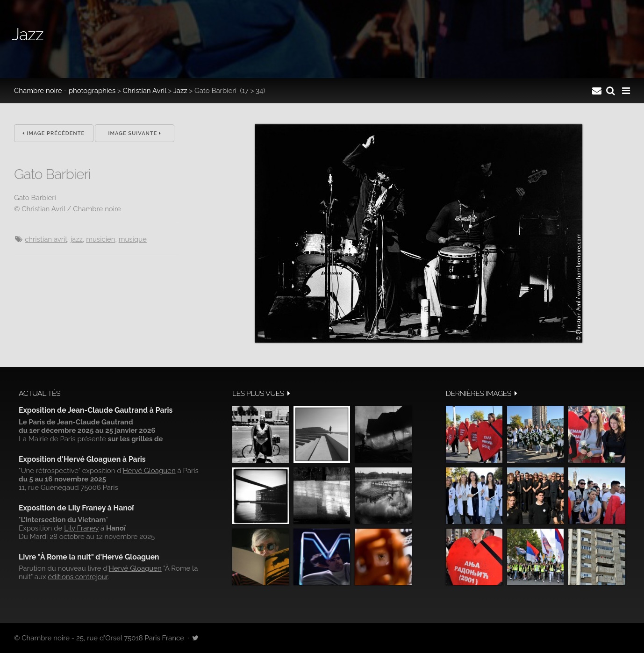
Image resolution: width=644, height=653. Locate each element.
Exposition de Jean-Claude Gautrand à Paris (96, 410)
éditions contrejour (78, 577)
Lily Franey (81, 528)
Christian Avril (145, 91)
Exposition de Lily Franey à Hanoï (76, 508)
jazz (77, 239)
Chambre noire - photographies (65, 91)
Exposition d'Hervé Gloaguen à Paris (82, 459)
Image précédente (54, 133)
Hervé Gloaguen (149, 471)
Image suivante (135, 133)
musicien (100, 239)
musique (133, 239)
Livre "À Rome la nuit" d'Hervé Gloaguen (89, 557)
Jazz (180, 91)
